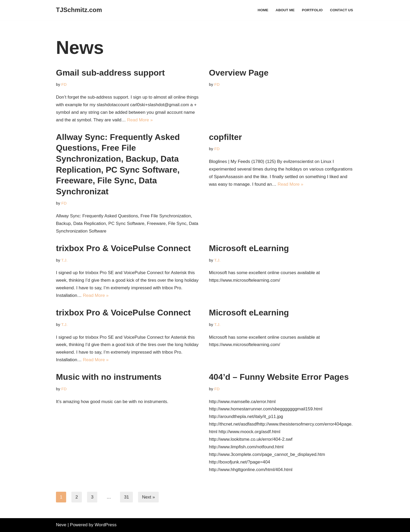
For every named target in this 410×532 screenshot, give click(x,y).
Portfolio (312, 10)
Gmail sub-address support (110, 73)
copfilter (225, 137)
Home (263, 10)
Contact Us (341, 10)
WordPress (106, 525)
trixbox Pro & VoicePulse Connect (123, 248)
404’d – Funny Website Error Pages (279, 377)
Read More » (140, 120)
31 (126, 497)
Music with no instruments (109, 377)
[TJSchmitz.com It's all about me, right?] (79, 10)
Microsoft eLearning (249, 248)
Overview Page (239, 73)
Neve (61, 525)
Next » (148, 497)
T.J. (64, 260)
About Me (285, 10)
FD (64, 84)
